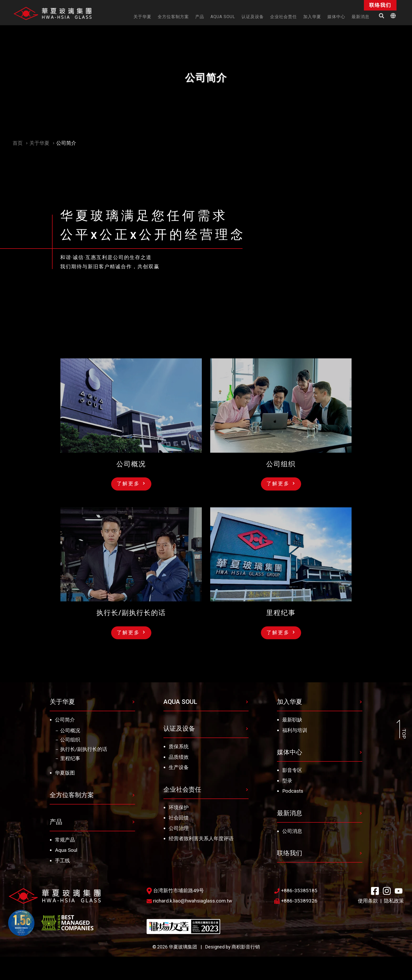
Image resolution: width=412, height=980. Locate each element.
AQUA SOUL (180, 702)
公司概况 (70, 731)
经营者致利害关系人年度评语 (201, 839)
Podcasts (293, 791)
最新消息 (290, 813)
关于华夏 (39, 143)
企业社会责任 (182, 790)
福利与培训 (295, 730)
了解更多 (131, 484)
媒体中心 (290, 752)
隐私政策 (394, 901)
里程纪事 (70, 758)
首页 (18, 143)
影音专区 (292, 770)
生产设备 (179, 767)
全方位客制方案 (72, 795)
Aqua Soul (66, 850)
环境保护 (179, 808)
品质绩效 (179, 757)
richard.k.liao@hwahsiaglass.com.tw (189, 901)
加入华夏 (290, 702)
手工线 (62, 861)
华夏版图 (65, 773)
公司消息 (292, 831)
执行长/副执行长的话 (84, 749)
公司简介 (65, 720)
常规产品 (65, 840)
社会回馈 (179, 818)
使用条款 (368, 901)
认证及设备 (179, 729)
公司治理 (179, 828)
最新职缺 (292, 720)
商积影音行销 (246, 947)
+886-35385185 (296, 891)
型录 (287, 781)
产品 (56, 822)
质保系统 (179, 747)
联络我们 (290, 853)
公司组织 (70, 740)
